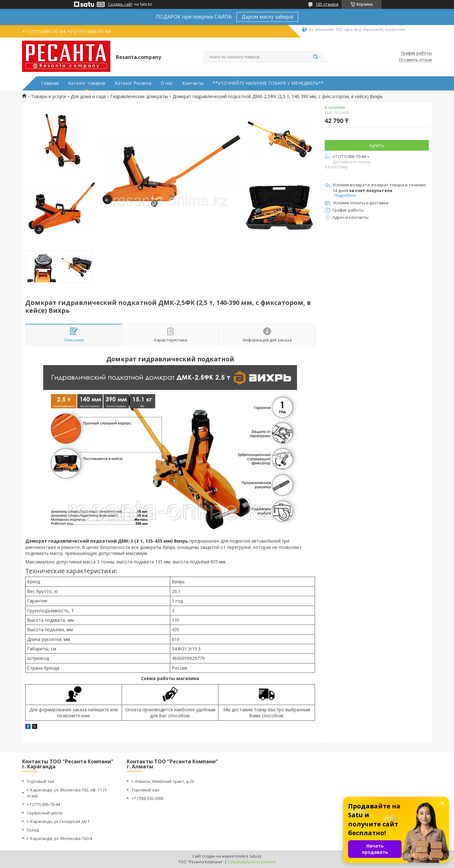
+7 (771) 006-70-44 (43, 804)
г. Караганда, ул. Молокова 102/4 (59, 838)
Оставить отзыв (415, 60)
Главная (50, 83)
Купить (377, 145)
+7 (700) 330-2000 (147, 798)
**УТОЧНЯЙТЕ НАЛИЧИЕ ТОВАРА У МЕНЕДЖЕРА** (268, 83)
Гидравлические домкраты (139, 96)
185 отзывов (327, 4)
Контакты (193, 83)
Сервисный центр (45, 813)
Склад (33, 830)
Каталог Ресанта (133, 83)
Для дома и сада (88, 96)
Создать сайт (120, 4)
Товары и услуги (48, 96)
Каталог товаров (87, 83)
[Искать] (315, 57)
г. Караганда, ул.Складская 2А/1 (58, 821)
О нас (167, 83)
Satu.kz (256, 856)
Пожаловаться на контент (252, 862)
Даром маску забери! (267, 17)
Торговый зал (41, 781)
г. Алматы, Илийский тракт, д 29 (163, 781)
